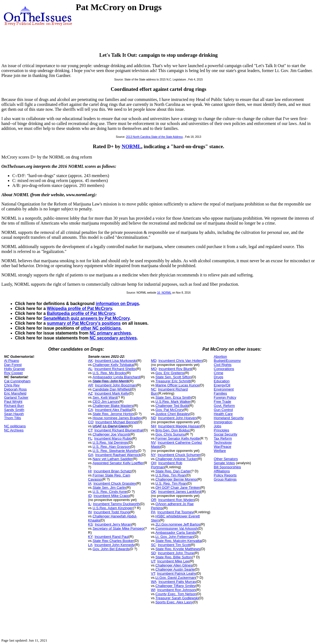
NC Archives (14, 430)
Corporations (224, 369)
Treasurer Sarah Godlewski (177, 598)
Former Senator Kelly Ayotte (177, 438)
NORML (131, 146)
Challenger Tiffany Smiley (175, 586)
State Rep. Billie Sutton (174, 557)
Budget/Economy (227, 361)
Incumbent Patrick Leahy (176, 573)
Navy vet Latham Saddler (113, 459)
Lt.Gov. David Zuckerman (175, 578)
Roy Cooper (13, 373)
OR (154, 500)
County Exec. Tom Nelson (176, 594)
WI (153, 590)
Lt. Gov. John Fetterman (174, 537)
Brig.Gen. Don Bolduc (173, 430)
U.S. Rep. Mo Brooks (109, 373)
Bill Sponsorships (227, 467)
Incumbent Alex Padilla (113, 410)
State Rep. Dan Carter (173, 471)
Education (222, 381)
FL (90, 438)
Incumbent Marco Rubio (113, 438)
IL (90, 504)
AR (90, 385)
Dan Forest (13, 365)
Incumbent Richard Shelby (115, 369)
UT (153, 561)
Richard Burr (14, 406)
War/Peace (222, 447)
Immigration (223, 422)
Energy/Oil (222, 385)
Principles (221, 430)
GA (91, 455)
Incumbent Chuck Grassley (115, 483)
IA (90, 483)
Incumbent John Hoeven (177, 418)
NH (154, 426)
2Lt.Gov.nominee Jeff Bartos (178, 524)
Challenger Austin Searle (175, 569)
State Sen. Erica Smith (173, 397)
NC (154, 389)
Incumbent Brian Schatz (112, 471)
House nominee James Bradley (117, 418)
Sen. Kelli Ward (105, 397)
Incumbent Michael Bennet (116, 422)
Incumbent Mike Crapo (111, 496)
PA (153, 512)
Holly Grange (14, 369)
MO (154, 369)
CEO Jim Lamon (106, 402)
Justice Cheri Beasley (172, 414)
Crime (218, 373)
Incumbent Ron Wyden (176, 500)
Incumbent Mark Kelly (112, 393)
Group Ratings (225, 479)
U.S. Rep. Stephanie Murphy (115, 451)
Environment (224, 389)
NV (153, 442)
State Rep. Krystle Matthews (178, 549)
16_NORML (164, 293)
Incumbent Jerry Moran (113, 524)
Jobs (217, 426)
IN (90, 512)
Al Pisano (12, 361)
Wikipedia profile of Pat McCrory (79, 308)
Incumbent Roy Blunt (175, 369)
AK (90, 361)
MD (154, 361)
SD (153, 553)
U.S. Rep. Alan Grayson (111, 447)
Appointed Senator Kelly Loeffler (118, 463)
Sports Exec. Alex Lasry (174, 602)
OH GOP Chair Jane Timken (178, 488)
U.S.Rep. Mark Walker (173, 402)
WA (154, 582)
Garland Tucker (16, 397)
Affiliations (222, 471)
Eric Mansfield (15, 393)
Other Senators (226, 459)
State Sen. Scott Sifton (173, 377)
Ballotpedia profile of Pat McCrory (81, 313)
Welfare (220, 451)
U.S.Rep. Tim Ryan (170, 475)
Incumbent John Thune (176, 553)
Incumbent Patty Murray (177, 582)
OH (154, 463)
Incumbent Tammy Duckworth (116, 504)
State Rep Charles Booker (113, 541)
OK (154, 492)
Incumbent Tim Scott (174, 545)
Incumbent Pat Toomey (175, 512)
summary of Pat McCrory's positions (84, 323)
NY (153, 455)
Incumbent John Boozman (115, 385)
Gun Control (223, 410)
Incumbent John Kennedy (114, 545)
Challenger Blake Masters (113, 406)
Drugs (218, 377)
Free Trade (222, 402)
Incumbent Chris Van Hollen (180, 361)
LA (90, 545)
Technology (223, 442)
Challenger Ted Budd (172, 406)
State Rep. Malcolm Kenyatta (178, 541)
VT (153, 573)
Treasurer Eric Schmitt (173, 381)
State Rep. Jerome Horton (113, 414)
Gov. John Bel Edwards (111, 549)
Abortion (220, 357)
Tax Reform (223, 438)
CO (91, 422)
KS (90, 524)
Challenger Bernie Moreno (176, 479)
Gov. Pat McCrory (169, 410)
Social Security (225, 434)
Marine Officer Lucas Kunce (177, 385)
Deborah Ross (15, 389)
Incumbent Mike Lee (173, 561)
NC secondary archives (113, 338)
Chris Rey (12, 385)
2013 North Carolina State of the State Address (154, 137)
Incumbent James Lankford (179, 492)
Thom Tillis (13, 418)
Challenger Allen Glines (174, 565)
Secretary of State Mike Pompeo (118, 528)
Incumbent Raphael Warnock (118, 455)
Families (220, 393)
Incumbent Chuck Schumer (179, 455)
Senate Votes (224, 463)
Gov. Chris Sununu (170, 434)
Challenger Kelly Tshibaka (113, 365)
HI (90, 471)
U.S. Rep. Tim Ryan (171, 483)
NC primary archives (110, 333)
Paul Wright (13, 402)
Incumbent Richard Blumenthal (119, 430)
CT (90, 430)
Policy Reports (225, 475)
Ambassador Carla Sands (176, 533)
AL (90, 369)
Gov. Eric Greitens (170, 373)
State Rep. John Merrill (111, 381)
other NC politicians (101, 328)
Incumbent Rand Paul (112, 537)
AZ (90, 393)
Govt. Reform (224, 406)
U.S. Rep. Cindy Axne (110, 492)
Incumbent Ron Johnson (176, 590)
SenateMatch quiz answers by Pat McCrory (86, 318)
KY (90, 537)
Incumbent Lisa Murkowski (116, 361)
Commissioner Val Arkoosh (176, 528)
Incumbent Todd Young (111, 512)
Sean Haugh (14, 414)
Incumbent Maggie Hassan (179, 426)
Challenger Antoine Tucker (176, 459)
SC (153, 545)
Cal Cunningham (17, 381)
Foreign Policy (225, 397)
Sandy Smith (14, 410)
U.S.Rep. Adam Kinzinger (113, 508)
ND (154, 418)
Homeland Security (229, 418)
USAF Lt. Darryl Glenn (110, 426)
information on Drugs (117, 304)
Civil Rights (223, 365)
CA (90, 410)
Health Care (223, 414)
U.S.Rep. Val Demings (110, 442)
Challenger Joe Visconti (111, 434)
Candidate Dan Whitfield (112, 389)
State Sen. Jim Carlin (109, 488)
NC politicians (15, 426)
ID (90, 496)
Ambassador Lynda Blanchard (116, 377)
